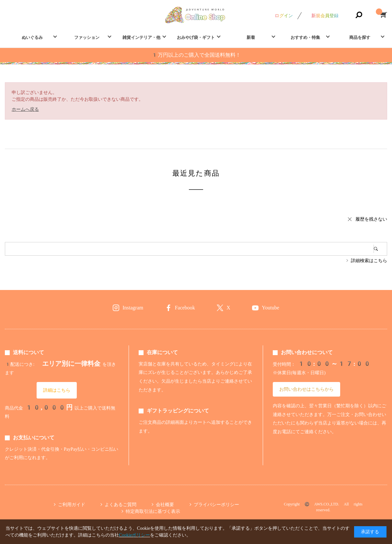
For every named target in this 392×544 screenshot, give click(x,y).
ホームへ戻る (25, 109)
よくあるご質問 (121, 504)
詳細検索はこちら (369, 260)
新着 (251, 37)
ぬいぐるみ (32, 37)
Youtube (271, 308)
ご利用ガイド (72, 504)
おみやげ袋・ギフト (196, 37)
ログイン (284, 16)
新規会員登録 (325, 16)
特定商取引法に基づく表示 (153, 511)
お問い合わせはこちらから (306, 389)
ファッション (87, 37)
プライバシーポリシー (216, 504)
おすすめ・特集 (305, 37)
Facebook (185, 308)
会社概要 (165, 504)
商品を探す (360, 37)
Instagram (133, 308)
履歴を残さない (371, 219)
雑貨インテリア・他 (141, 37)
